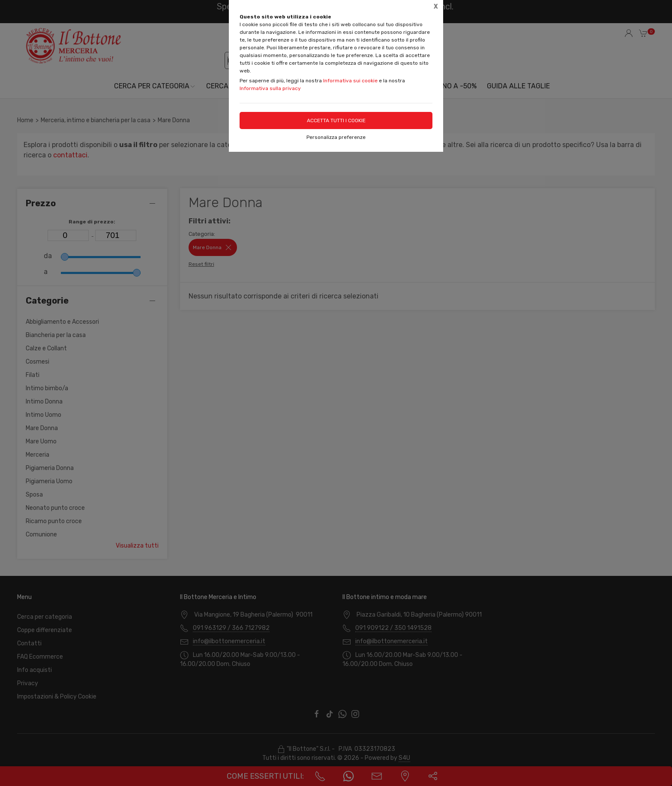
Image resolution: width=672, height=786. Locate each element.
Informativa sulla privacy (270, 88)
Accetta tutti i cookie (336, 120)
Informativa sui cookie (350, 81)
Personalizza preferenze (336, 137)
